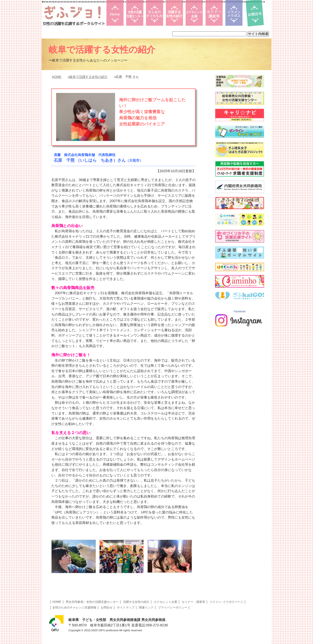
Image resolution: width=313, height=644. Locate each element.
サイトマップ (126, 608)
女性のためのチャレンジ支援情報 (74, 608)
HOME (57, 77)
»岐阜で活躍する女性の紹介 (88, 77)
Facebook (240, 311)
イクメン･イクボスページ (226, 602)
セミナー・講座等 (193, 602)
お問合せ (107, 608)
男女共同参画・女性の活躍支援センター (92, 602)
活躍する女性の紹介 (136, 602)
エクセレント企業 (166, 602)
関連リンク (146, 608)
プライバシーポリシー (173, 608)
